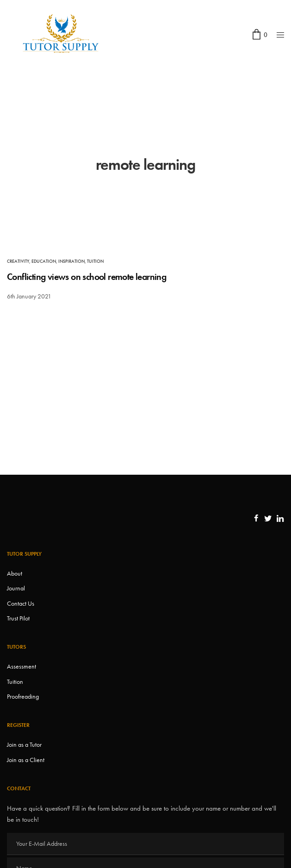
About (15, 573)
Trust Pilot (18, 618)
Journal (16, 588)
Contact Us (21, 603)
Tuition (95, 261)
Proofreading (23, 696)
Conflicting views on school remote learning (87, 277)
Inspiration (71, 261)
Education (44, 261)
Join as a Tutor (24, 744)
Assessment (22, 666)
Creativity (18, 261)
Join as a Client (26, 760)
